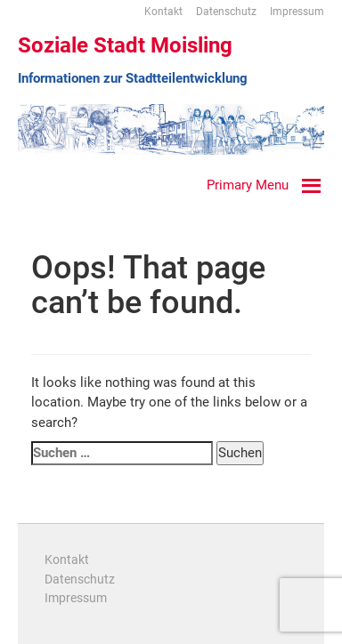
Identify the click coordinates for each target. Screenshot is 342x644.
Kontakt (163, 12)
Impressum (297, 12)
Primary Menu (248, 185)
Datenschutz (226, 12)
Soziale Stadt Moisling (125, 45)
